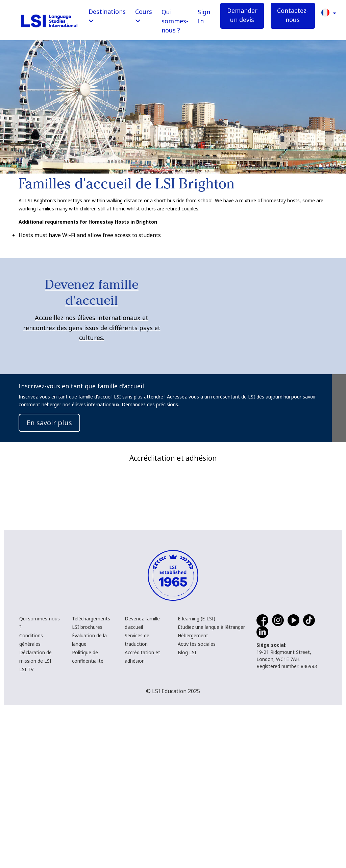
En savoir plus (49, 423)
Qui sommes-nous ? (175, 21)
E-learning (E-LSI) (196, 781)
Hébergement (193, 798)
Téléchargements (91, 781)
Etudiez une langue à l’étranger (211, 790)
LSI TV (26, 832)
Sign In (204, 16)
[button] (329, 12)
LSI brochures (87, 790)
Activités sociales (197, 807)
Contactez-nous (293, 15)
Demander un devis (242, 15)
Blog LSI (187, 815)
